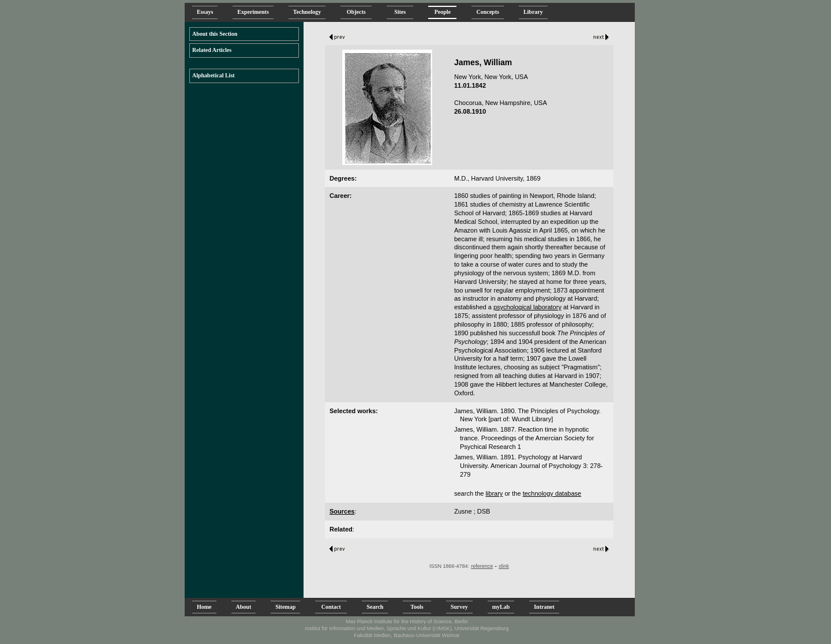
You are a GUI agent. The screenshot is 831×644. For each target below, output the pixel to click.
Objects (356, 12)
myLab (501, 607)
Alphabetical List (214, 75)
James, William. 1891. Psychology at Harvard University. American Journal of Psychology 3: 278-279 (528, 466)
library (494, 493)
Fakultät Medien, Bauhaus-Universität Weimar (407, 635)
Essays (205, 12)
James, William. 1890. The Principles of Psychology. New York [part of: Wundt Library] (527, 415)
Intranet (544, 607)
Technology (307, 12)
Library (533, 12)
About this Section (215, 34)
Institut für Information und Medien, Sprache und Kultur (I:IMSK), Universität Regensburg (407, 628)
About (244, 607)
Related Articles (212, 50)
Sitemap (285, 607)
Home (204, 607)
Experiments (253, 12)
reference (482, 566)
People (442, 12)
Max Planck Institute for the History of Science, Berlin (407, 621)
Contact (331, 607)
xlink (504, 566)
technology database (552, 493)
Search (375, 607)
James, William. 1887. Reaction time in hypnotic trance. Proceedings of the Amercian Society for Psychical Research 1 (524, 438)
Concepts (487, 12)
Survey (459, 607)
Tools (417, 607)
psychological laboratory (527, 307)
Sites (400, 12)
